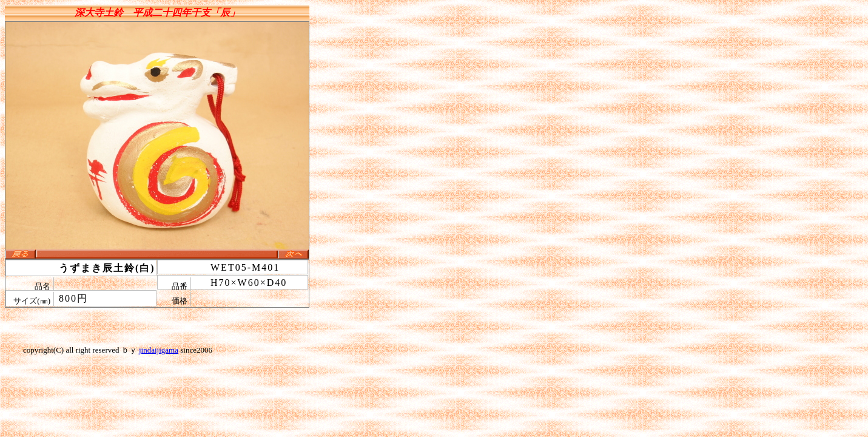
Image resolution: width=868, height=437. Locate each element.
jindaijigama (159, 350)
